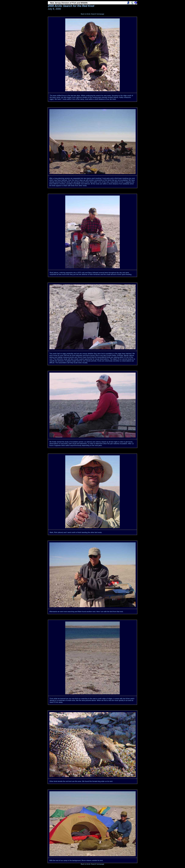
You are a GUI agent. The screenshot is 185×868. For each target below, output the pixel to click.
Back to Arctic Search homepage (93, 14)
